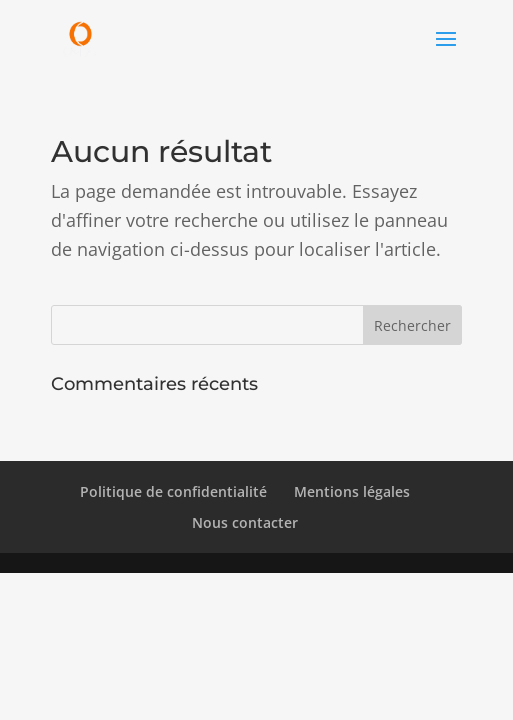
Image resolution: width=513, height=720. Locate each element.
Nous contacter (245, 522)
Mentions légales (352, 491)
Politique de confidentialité (173, 491)
